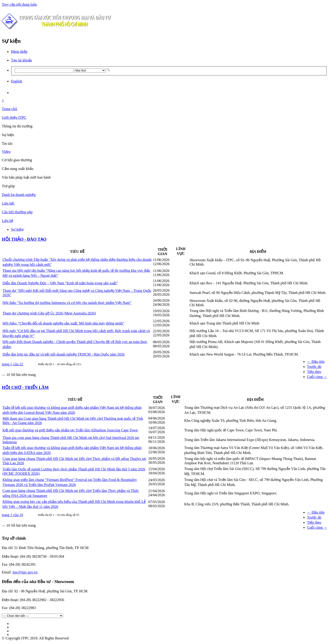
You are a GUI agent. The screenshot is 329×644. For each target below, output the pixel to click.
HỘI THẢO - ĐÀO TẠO (24, 239)
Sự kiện (17, 229)
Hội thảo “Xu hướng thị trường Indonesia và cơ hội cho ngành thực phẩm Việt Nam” (67, 303)
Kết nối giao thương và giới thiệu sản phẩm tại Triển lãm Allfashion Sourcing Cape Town (70, 430)
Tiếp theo (314, 372)
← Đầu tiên (316, 362)
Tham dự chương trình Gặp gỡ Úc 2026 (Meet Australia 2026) (49, 313)
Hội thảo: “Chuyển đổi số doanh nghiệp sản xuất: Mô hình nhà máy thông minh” (63, 323)
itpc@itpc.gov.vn (25, 572)
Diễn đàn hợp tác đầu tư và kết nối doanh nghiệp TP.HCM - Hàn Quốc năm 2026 (64, 354)
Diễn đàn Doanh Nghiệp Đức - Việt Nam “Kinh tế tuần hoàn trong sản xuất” (60, 283)
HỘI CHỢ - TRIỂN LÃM (25, 387)
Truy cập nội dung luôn (19, 4)
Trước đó (314, 367)
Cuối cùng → (317, 377)
